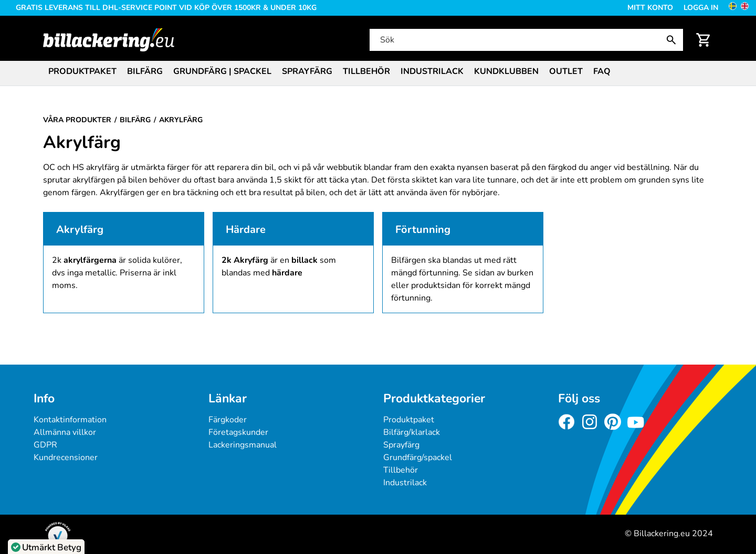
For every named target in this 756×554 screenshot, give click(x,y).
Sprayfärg (307, 71)
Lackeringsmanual (243, 445)
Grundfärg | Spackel (222, 71)
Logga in (701, 8)
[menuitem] (82, 71)
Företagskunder (238, 432)
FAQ (602, 71)
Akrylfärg (80, 230)
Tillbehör (366, 71)
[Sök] (526, 40)
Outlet (566, 71)
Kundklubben (506, 71)
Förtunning (423, 230)
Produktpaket (82, 71)
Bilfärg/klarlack (412, 432)
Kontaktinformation (70, 420)
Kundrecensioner (66, 457)
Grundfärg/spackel (418, 457)
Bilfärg (145, 71)
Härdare (246, 230)
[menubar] (378, 72)
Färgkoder (228, 420)
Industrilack (432, 71)
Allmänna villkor (65, 432)
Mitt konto (650, 8)
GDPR (45, 445)
